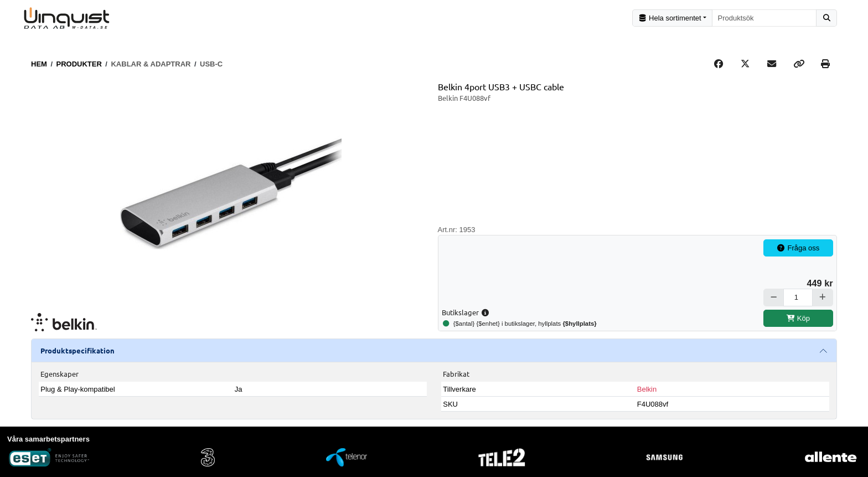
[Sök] (826, 18)
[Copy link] (799, 64)
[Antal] (798, 297)
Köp (798, 318)
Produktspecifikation (77, 350)
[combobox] (764, 18)
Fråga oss (798, 248)
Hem (39, 64)
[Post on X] (745, 64)
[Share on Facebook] (719, 64)
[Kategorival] (672, 18)
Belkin (647, 389)
